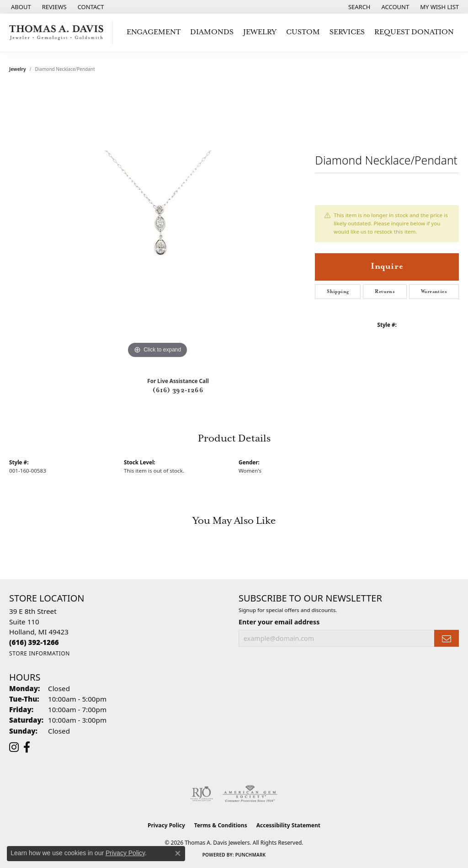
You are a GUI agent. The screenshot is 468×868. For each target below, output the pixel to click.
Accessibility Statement (288, 825)
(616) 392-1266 (178, 390)
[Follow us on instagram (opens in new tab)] (14, 747)
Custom (303, 32)
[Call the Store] (34, 642)
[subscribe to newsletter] (447, 638)
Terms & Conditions (221, 825)
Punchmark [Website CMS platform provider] (251, 855)
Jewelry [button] (260, 32)
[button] (359, 7)
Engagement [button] (154, 32)
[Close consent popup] (178, 853)
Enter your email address (279, 622)
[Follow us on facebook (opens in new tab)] (27, 747)
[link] (20, 7)
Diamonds (212, 32)
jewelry (18, 69)
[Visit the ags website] (250, 794)
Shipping (338, 292)
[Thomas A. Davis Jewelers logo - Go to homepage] (59, 33)
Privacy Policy (166, 825)
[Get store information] (40, 653)
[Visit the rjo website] (202, 794)
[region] (158, 224)
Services (347, 32)
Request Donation (414, 32)
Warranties (434, 292)
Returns (385, 292)
